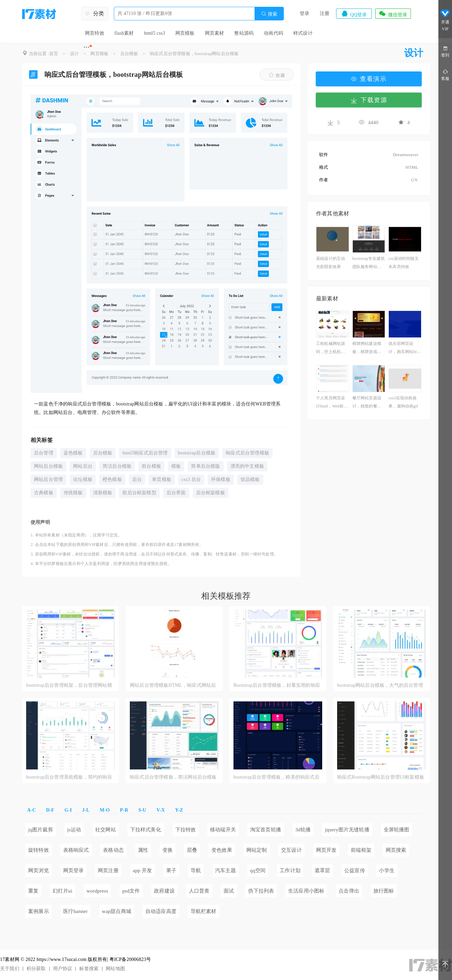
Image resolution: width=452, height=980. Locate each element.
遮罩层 (323, 870)
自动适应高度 (161, 911)
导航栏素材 (204, 911)
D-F (50, 810)
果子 (171, 870)
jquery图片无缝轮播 (347, 830)
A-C (31, 810)
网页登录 (74, 870)
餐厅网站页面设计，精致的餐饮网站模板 (367, 403)
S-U (142, 810)
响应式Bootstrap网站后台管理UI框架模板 (381, 777)
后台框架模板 (211, 493)
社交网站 (106, 830)
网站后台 (83, 466)
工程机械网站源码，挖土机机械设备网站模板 (331, 348)
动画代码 (273, 33)
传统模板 (73, 493)
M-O (105, 810)
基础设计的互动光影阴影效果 (331, 263)
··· (86, 47)
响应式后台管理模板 (247, 453)
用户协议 (63, 969)
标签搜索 (89, 969)
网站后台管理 (48, 479)
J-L (86, 810)
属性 (143, 850)
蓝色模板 (73, 453)
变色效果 (222, 850)
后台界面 (176, 493)
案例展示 (39, 911)
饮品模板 (250, 479)
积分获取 (36, 969)
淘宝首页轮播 (266, 830)
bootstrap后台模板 (197, 453)
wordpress (97, 891)
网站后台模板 (48, 466)
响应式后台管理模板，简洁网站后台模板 (173, 777)
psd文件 (131, 891)
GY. (415, 180)
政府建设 (164, 891)
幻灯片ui (63, 891)
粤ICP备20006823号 (130, 959)
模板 (176, 466)
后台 (137, 479)
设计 (74, 54)
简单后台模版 (205, 466)
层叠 (192, 850)
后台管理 (44, 453)
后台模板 (129, 54)
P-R (124, 810)
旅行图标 (384, 891)
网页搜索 (396, 850)
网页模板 (185, 33)
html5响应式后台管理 (145, 453)
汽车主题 (225, 870)
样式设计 (303, 33)
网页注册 (108, 870)
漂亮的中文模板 (247, 466)
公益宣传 (355, 870)
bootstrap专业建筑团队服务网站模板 (369, 263)
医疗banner (75, 911)
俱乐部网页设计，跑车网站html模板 (405, 348)
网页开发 (326, 850)
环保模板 (221, 479)
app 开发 (143, 870)
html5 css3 (154, 33)
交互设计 (291, 850)
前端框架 (361, 850)
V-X (161, 810)
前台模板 (151, 466)
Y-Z (179, 810)
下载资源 (369, 100)
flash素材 (124, 33)
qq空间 (258, 870)
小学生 (387, 870)
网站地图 (115, 969)
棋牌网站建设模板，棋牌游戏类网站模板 (367, 348)
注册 (325, 13)
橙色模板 (112, 479)
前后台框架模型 (139, 493)
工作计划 (290, 870)
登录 (305, 13)
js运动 (74, 830)
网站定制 (257, 850)
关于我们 (10, 969)
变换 (168, 850)
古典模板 (44, 493)
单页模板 (162, 479)
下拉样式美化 (146, 830)
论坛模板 (83, 479)
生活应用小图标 (306, 891)
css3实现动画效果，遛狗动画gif (403, 402)
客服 (445, 75)
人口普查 (199, 891)
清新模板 (103, 493)
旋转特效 (39, 850)
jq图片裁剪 (41, 830)
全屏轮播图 (397, 830)
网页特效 (95, 33)
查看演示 (369, 79)
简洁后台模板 (117, 466)
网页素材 (215, 33)
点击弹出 (349, 891)
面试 (229, 891)
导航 (196, 870)
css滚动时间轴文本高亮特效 (403, 263)
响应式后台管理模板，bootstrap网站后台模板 (194, 54)
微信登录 (393, 14)
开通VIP (445, 20)
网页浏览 (39, 870)
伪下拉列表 (261, 891)
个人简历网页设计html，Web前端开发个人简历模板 (332, 403)
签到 (445, 51)
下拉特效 (186, 830)
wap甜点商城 (117, 911)
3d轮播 (303, 830)
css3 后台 (191, 479)
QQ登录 (354, 14)
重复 (33, 891)
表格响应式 (76, 850)
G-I (68, 810)
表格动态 (113, 850)
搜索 (269, 14)
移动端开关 (223, 830)
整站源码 (244, 33)
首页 (54, 54)
